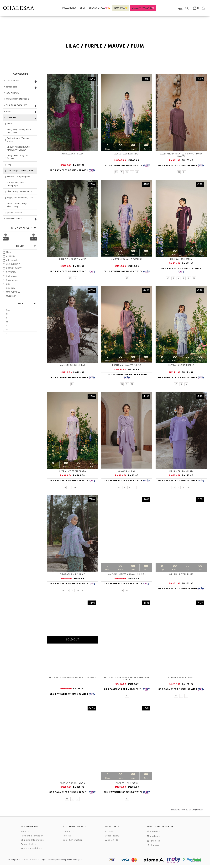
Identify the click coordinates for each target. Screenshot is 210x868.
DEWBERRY (10, 272)
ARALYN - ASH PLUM (127, 783)
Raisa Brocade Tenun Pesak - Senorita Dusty (127, 679)
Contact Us (69, 832)
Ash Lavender (11, 260)
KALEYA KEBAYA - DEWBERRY (127, 259)
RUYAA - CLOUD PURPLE (181, 365)
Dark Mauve (10, 276)
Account (109, 832)
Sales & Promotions (73, 840)
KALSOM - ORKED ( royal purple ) (127, 574)
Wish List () (111, 840)
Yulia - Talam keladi (181, 471)
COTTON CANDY (12, 268)
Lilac (7, 284)
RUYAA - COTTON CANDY (72, 471)
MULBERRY (10, 296)
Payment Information (32, 836)
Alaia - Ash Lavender (127, 154)
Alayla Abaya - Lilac (72, 783)
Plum (7, 252)
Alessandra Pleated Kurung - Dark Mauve (181, 155)
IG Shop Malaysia (74, 860)
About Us (26, 832)
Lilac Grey (9, 288)
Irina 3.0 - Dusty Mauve (72, 259)
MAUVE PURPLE (12, 292)
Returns (67, 836)
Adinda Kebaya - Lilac (181, 678)
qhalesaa (153, 832)
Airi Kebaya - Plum (72, 154)
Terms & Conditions (31, 849)
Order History (112, 836)
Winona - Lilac (127, 471)
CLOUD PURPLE (12, 264)
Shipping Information (32, 840)
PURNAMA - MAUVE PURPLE (127, 365)
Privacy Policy (28, 844)
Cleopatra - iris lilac (72, 574)
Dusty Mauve (11, 280)
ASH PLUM (9, 257)
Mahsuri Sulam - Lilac (72, 365)
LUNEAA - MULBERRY (181, 259)
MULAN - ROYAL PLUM (181, 574)
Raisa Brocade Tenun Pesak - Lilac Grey (72, 678)
